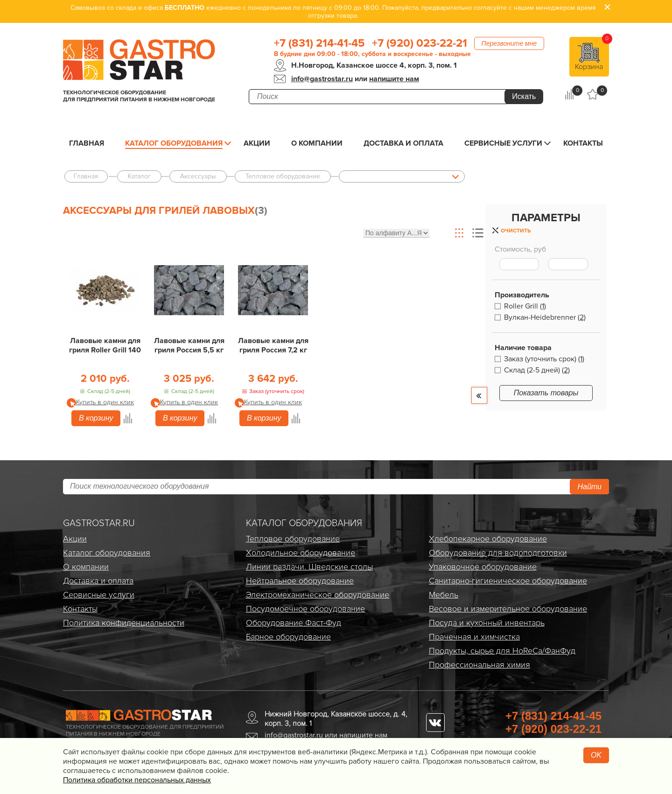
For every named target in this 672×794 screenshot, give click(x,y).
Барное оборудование (288, 637)
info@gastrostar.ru (322, 79)
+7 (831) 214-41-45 (319, 43)
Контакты (583, 143)
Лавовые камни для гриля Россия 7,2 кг (273, 345)
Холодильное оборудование (301, 553)
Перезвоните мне (509, 43)
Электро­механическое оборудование (318, 595)
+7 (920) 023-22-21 (420, 43)
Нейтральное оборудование (300, 581)
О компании (317, 143)
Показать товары (546, 393)
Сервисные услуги (503, 143)
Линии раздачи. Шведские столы (309, 567)
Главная (87, 143)
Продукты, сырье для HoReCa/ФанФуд (502, 651)
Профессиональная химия (479, 665)
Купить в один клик (105, 402)
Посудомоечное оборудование (305, 609)
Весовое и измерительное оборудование (508, 609)
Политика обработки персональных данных (137, 780)
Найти (589, 487)
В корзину (96, 418)
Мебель (444, 595)
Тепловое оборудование (293, 539)
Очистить (516, 231)
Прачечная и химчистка (474, 637)
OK (596, 755)
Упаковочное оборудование (483, 567)
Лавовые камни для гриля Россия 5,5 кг (189, 345)
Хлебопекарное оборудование (488, 539)
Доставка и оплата (403, 143)
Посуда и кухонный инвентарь (487, 623)
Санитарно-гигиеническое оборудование (508, 581)
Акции (257, 143)
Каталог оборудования (174, 143)
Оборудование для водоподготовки (498, 553)
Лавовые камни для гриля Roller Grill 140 (105, 345)
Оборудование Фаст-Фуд (294, 623)
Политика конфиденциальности (124, 623)
